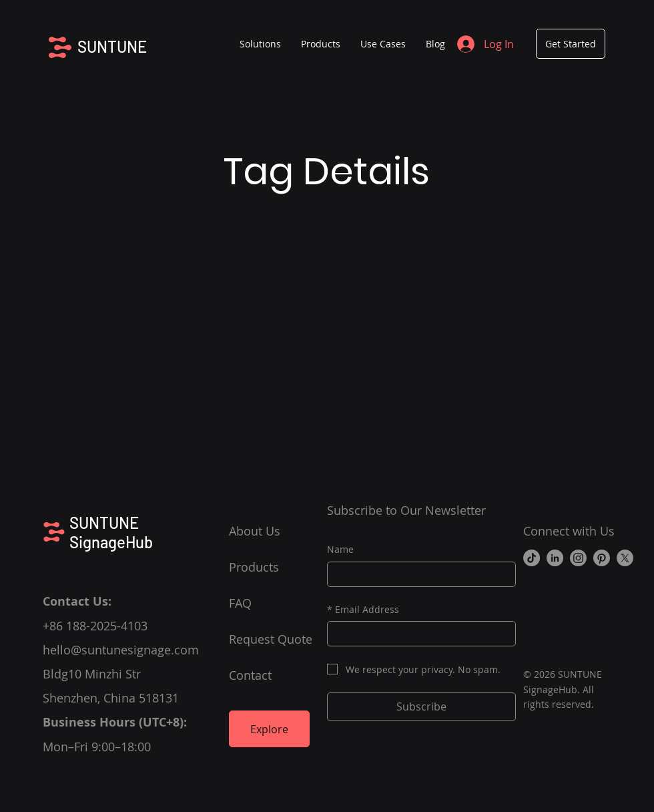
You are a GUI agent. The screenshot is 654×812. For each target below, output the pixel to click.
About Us (255, 531)
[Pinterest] (602, 558)
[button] (321, 44)
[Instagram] (578, 558)
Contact (250, 675)
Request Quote (271, 639)
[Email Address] (417, 634)
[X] (625, 558)
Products (254, 567)
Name (340, 549)
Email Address (363, 610)
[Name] (417, 574)
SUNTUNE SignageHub (111, 532)
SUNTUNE (112, 46)
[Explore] (269, 729)
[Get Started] (571, 44)
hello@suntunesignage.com (121, 650)
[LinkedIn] (555, 558)
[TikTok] (532, 558)
